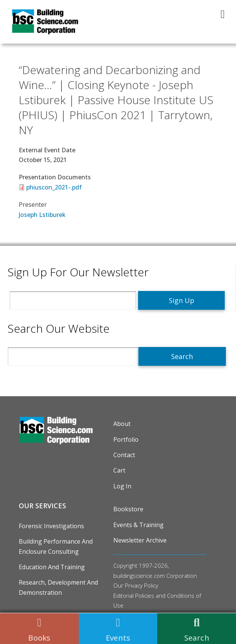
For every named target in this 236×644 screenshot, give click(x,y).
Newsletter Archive (140, 540)
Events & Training (138, 525)
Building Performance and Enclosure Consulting (56, 546)
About (122, 424)
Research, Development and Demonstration (58, 587)
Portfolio (126, 439)
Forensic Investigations (51, 526)
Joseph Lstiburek (42, 215)
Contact (124, 455)
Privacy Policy (142, 585)
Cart (119, 470)
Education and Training (52, 567)
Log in (122, 486)
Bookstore (128, 509)
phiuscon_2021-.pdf (54, 187)
